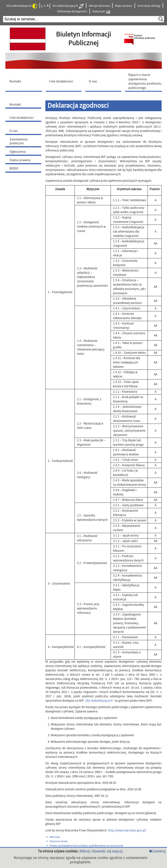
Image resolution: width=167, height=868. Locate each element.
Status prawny (20, 160)
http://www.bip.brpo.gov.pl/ (127, 830)
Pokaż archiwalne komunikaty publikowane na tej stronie (85, 846)
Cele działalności (22, 118)
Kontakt (15, 104)
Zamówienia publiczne (18, 141)
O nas (14, 131)
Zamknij (157, 851)
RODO (14, 169)
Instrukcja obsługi (149, 6)
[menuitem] (25, 81)
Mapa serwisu (124, 6)
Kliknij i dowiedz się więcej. (101, 851)
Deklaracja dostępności (72, 11)
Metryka (53, 837)
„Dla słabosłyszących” (99, 701)
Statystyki (101, 12)
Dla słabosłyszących (68, 6)
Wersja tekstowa (99, 6)
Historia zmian (57, 841)
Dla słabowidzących (22, 6)
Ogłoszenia (18, 152)
